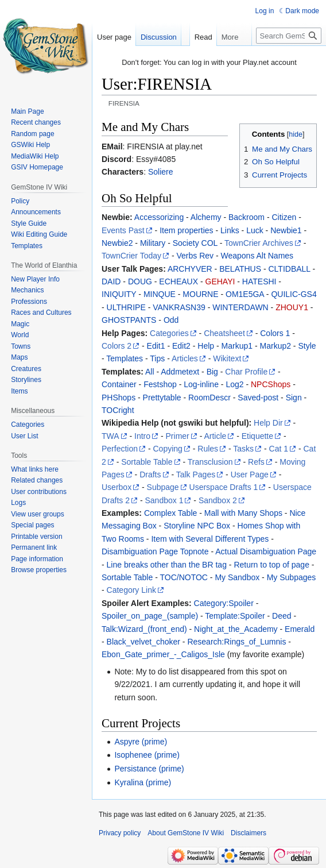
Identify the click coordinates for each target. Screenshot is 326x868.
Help (206, 346)
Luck (255, 230)
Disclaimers (249, 833)
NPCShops (271, 384)
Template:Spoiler (235, 616)
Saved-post (258, 398)
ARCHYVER (190, 269)
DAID (111, 281)
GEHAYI (220, 281)
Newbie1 (286, 230)
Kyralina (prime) (143, 782)
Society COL (195, 243)
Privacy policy (120, 833)
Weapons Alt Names (257, 256)
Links (230, 230)
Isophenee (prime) (147, 755)
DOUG (140, 281)
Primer (178, 436)
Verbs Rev (195, 256)
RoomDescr (209, 398)
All (150, 372)
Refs (256, 462)
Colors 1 (275, 333)
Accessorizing (159, 217)
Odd (171, 320)
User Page (250, 474)
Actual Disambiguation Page (266, 551)
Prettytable (162, 398)
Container (119, 384)
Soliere (161, 172)
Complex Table (170, 513)
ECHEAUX (178, 281)
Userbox (117, 487)
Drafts (150, 474)
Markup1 (237, 346)
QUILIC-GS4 (294, 294)
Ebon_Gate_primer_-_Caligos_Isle (163, 654)
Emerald (300, 629)
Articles (185, 358)
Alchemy (206, 217)
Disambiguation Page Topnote (155, 551)
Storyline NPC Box (197, 526)
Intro (142, 436)
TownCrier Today (131, 256)
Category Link (131, 590)
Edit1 (156, 346)
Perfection (120, 449)
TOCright (118, 410)
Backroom (247, 217)
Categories (169, 333)
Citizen (284, 217)
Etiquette (257, 436)
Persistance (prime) (149, 769)
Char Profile (246, 372)
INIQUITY (119, 294)
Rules (208, 449)
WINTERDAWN (240, 307)
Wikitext (227, 358)
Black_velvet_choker (143, 642)
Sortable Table (147, 462)
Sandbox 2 (218, 500)
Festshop (160, 384)
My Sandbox (237, 577)
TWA (110, 436)
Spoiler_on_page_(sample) (150, 616)
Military (153, 243)
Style (307, 346)
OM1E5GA (245, 294)
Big (212, 372)
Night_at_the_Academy (236, 629)
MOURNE (200, 294)
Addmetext (180, 372)
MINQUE (160, 294)
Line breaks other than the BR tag (167, 565)
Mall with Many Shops (243, 513)
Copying (168, 449)
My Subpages (292, 577)
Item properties (186, 230)
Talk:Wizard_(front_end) (144, 629)
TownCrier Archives (259, 243)
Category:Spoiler (224, 603)
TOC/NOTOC (184, 577)
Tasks (243, 449)
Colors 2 (117, 346)
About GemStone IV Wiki (186, 833)
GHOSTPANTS (129, 320)
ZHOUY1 (292, 307)
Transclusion (210, 462)
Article (215, 436)
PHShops (119, 398)
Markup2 (275, 346)
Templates (125, 358)
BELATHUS (240, 269)
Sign (294, 398)
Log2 (234, 384)
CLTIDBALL (290, 269)
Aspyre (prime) (141, 742)
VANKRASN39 (179, 307)
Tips (157, 358)
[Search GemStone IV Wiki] (289, 59)
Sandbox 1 (164, 500)
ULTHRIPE (126, 307)
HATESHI (259, 281)
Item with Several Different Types (210, 539)
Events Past (123, 230)
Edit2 (181, 346)
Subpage (163, 487)
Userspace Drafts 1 (224, 487)
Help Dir (268, 423)
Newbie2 (117, 243)
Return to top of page (271, 565)
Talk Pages (196, 474)
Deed (282, 616)
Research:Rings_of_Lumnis (236, 642)
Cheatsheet (224, 333)
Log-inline (201, 384)
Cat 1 (279, 449)
